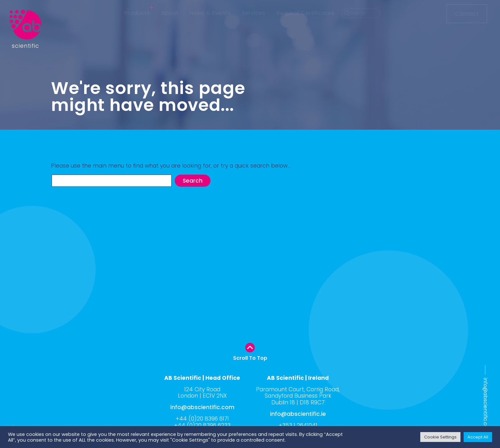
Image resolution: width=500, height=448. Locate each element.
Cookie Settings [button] (440, 437)
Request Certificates (305, 25)
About (170, 25)
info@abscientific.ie (298, 414)
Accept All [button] (478, 437)
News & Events (210, 25)
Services (254, 25)
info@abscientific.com (485, 406)
